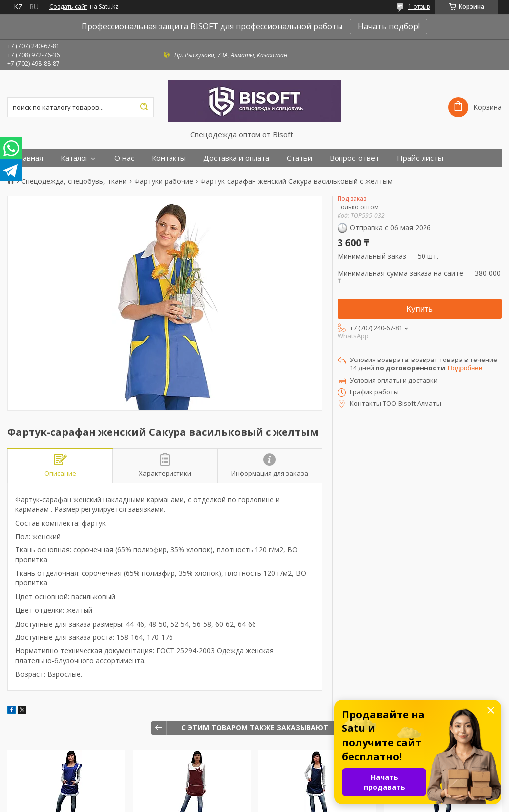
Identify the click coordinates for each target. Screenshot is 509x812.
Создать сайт (68, 7)
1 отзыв (419, 7)
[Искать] (144, 107)
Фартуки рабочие (164, 181)
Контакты (169, 158)
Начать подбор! (389, 26)
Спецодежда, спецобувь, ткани (74, 181)
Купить (420, 309)
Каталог (75, 158)
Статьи (299, 158)
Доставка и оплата (236, 158)
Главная (29, 158)
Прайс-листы (420, 158)
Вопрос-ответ (354, 158)
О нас (124, 158)
